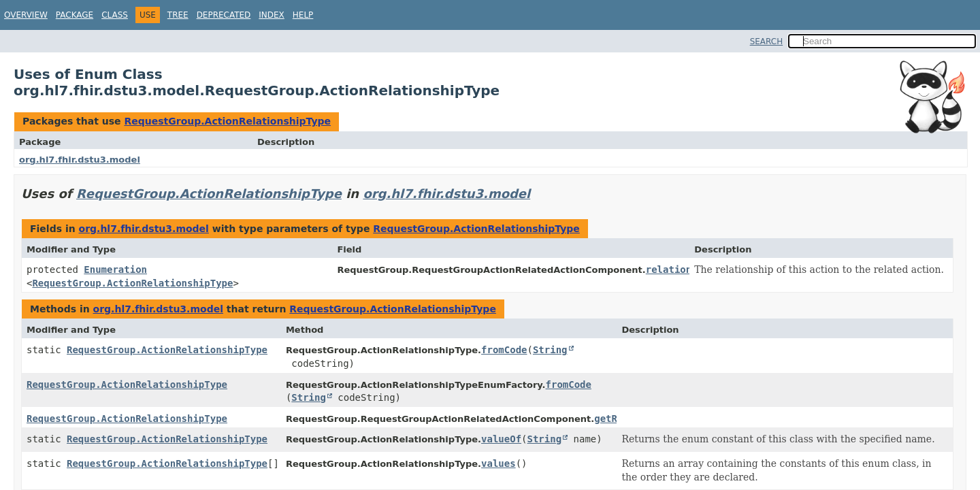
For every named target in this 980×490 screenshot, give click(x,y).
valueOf (501, 439)
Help (303, 15)
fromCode (504, 350)
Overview (26, 15)
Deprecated (224, 15)
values (499, 463)
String (550, 350)
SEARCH (767, 42)
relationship (680, 269)
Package (75, 15)
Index (272, 15)
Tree (178, 15)
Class (115, 15)
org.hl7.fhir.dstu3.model (80, 160)
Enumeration (115, 269)
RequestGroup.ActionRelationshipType (227, 121)
